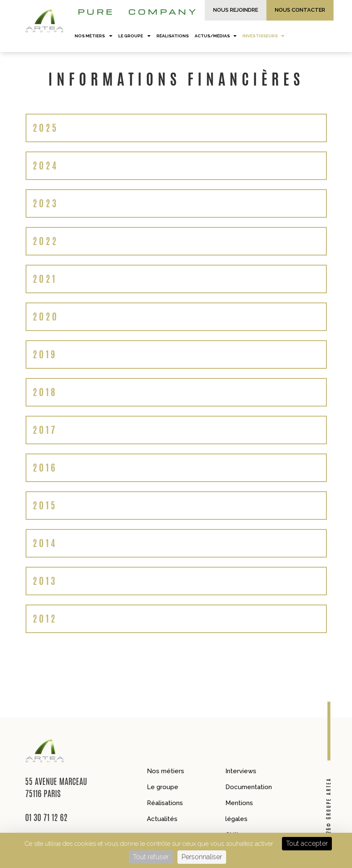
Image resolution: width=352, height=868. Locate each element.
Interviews (241, 771)
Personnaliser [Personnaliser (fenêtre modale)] (202, 857)
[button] (176, 128)
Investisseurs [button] (263, 36)
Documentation (249, 787)
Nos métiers (166, 771)
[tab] (176, 128)
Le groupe (163, 787)
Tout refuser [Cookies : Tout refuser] (151, 857)
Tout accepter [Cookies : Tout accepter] (307, 843)
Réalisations (165, 803)
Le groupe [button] (134, 36)
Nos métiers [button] (94, 36)
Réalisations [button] (173, 36)
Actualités (162, 819)
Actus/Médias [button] (216, 36)
